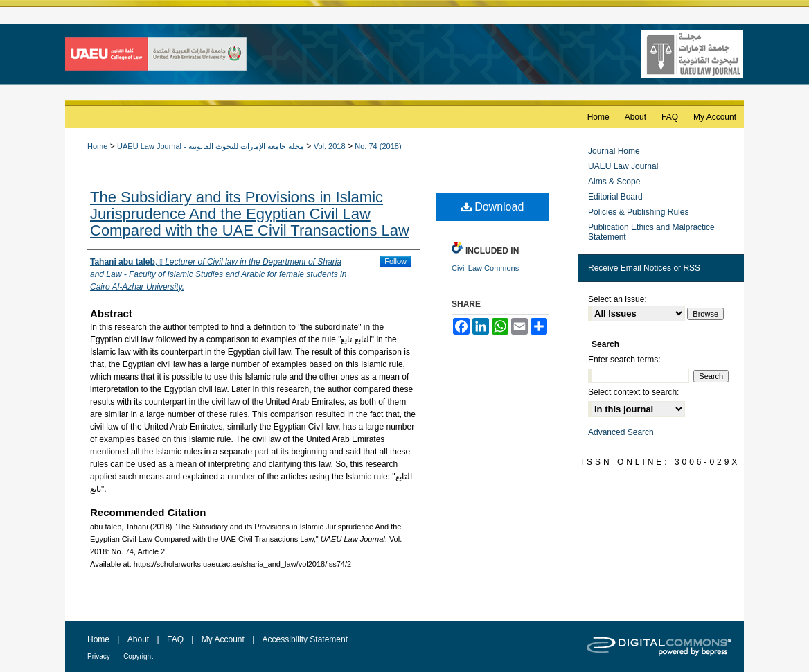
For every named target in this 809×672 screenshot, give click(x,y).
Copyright (138, 656)
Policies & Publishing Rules (638, 212)
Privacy (99, 656)
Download (493, 207)
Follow (395, 261)
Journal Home (614, 151)
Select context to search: (633, 392)
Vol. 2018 (330, 146)
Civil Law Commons (485, 268)
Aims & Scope (614, 182)
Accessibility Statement (305, 639)
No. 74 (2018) (378, 146)
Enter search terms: (624, 360)
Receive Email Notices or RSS (644, 268)
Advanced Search (621, 432)
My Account (223, 639)
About (138, 639)
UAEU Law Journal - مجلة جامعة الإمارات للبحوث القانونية (211, 146)
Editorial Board (615, 197)
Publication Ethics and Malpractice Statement (651, 232)
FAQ (175, 639)
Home (97, 146)
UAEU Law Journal (623, 166)
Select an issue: (617, 299)
